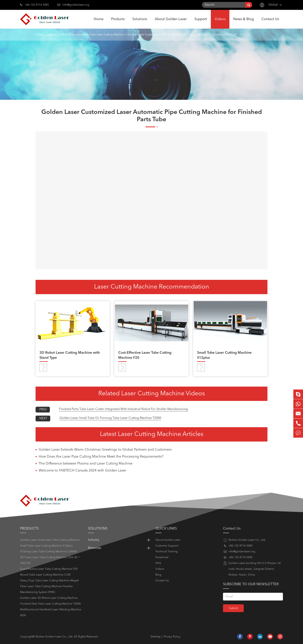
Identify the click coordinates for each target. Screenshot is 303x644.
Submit (233, 608)
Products (118, 23)
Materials (120, 548)
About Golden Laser (171, 23)
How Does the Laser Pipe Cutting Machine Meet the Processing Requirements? (101, 457)
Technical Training (167, 552)
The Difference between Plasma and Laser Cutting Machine (86, 464)
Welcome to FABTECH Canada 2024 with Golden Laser (82, 471)
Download (162, 557)
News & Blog (243, 23)
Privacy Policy (172, 637)
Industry (120, 540)
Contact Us (270, 23)
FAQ (158, 563)
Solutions (140, 23)
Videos (220, 23)
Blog (158, 575)
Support (201, 23)
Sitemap (156, 637)
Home (99, 23)
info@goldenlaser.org (76, 5)
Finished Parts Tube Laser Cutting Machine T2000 (50, 604)
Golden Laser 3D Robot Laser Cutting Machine (49, 598)
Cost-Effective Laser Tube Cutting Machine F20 (145, 355)
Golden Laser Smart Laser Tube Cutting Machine (50, 540)
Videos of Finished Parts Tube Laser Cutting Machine (92, 35)
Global (273, 5)
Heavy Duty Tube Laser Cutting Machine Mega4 (49, 581)
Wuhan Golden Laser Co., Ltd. (54, 637)
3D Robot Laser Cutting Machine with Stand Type (70, 355)
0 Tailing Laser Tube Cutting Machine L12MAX (49, 552)
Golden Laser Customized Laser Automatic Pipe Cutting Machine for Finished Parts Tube (182, 35)
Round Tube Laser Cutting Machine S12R (45, 575)
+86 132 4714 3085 (34, 4)
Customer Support (167, 546)
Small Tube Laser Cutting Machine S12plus (224, 355)
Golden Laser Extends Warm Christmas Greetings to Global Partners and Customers (105, 450)
